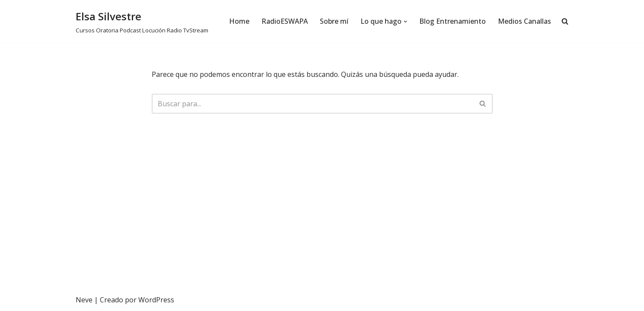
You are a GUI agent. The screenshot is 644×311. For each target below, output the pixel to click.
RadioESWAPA (285, 21)
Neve (84, 300)
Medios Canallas (524, 21)
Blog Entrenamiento (453, 21)
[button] (405, 22)
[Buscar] (312, 104)
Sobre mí (334, 21)
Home (239, 21)
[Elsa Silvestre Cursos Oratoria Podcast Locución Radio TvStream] (142, 21)
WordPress (156, 300)
